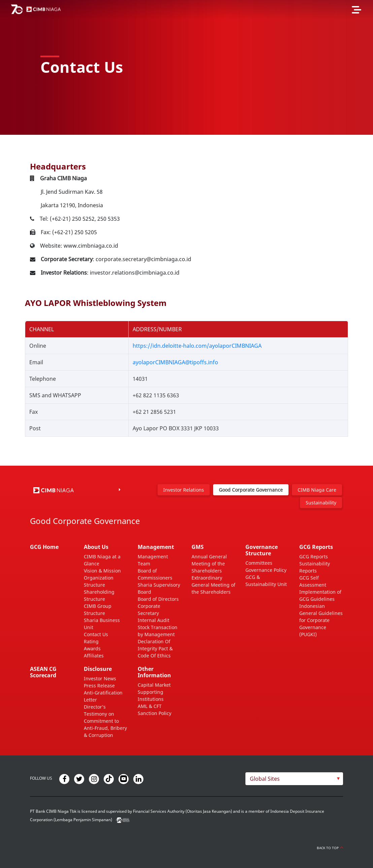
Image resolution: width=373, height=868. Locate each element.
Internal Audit (154, 620)
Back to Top (330, 848)
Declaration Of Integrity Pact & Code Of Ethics (155, 648)
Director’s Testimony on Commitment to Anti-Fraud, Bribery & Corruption (105, 721)
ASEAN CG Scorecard (43, 672)
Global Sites (265, 779)
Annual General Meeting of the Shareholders (209, 564)
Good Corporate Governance (251, 490)
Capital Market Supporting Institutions (154, 692)
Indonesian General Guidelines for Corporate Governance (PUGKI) (321, 620)
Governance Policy (266, 570)
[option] (186, 67)
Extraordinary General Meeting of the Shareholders (213, 585)
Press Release (99, 686)
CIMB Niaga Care (317, 490)
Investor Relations (184, 490)
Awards (92, 648)
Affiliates (94, 656)
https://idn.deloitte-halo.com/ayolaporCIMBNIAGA (197, 346)
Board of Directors (158, 599)
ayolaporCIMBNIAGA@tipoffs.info (175, 362)
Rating (91, 641)
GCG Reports (314, 556)
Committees (259, 563)
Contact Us (96, 634)
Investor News (100, 678)
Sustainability (321, 503)
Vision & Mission (102, 571)
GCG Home (44, 547)
